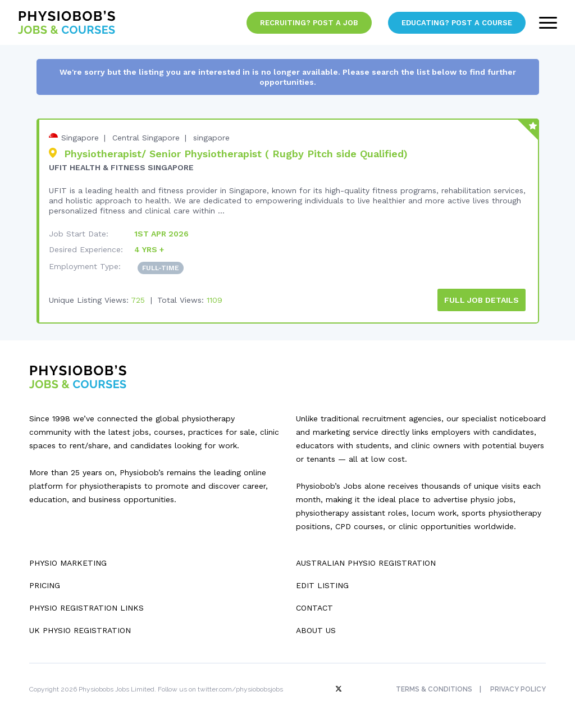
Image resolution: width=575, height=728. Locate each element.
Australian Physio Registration (366, 563)
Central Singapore (146, 138)
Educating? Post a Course (457, 23)
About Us (316, 630)
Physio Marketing (68, 563)
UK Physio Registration (80, 630)
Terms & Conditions (434, 689)
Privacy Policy (518, 689)
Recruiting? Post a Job (309, 23)
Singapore (80, 138)
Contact (314, 608)
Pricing (45, 585)
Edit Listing (322, 585)
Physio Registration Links (86, 608)
